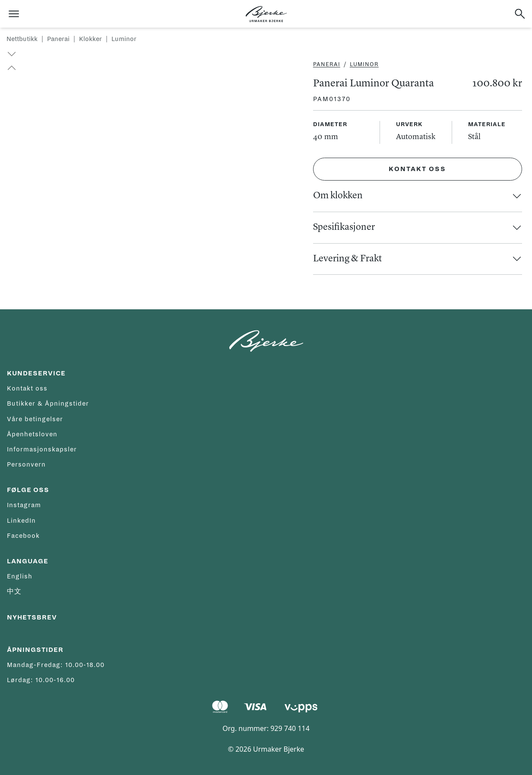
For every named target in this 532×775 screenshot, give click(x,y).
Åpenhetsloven (32, 434)
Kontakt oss (417, 169)
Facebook (23, 536)
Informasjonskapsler (42, 449)
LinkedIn (21, 521)
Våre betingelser (35, 419)
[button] (8, 68)
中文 (14, 591)
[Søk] (520, 14)
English (20, 576)
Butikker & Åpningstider (48, 403)
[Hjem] (266, 14)
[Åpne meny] (14, 14)
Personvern (26, 464)
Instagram (24, 505)
